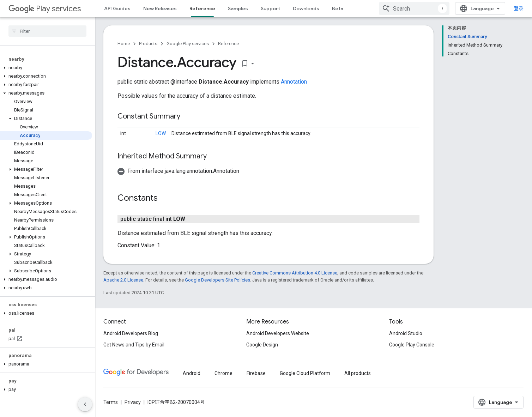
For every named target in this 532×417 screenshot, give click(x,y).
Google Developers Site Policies (217, 280)
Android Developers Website (278, 333)
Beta (338, 8)
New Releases (160, 8)
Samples (238, 8)
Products (148, 44)
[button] (46, 68)
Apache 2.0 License (123, 280)
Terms (111, 402)
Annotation (294, 82)
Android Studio (406, 333)
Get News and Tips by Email (134, 345)
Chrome (223, 373)
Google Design (262, 345)
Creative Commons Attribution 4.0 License (295, 273)
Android (192, 373)
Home (124, 44)
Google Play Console (412, 345)
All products (358, 373)
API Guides (117, 8)
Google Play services (188, 44)
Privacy (133, 402)
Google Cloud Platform (305, 373)
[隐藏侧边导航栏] (85, 404)
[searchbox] (47, 31)
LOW (161, 133)
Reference (228, 44)
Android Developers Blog (131, 333)
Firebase (256, 373)
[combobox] (414, 8)
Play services (45, 9)
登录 (519, 8)
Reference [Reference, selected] (202, 8)
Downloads (306, 8)
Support (270, 8)
